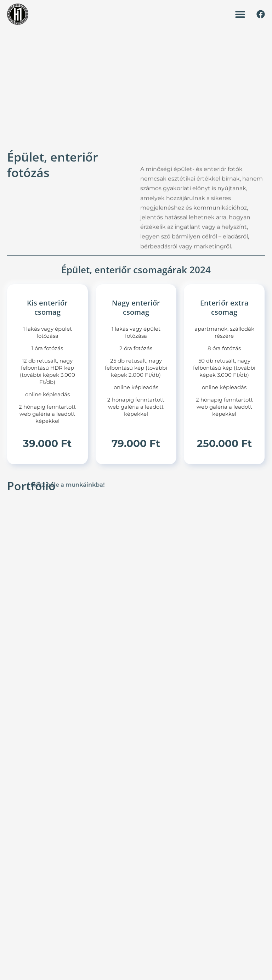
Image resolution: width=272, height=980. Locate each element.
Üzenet (237, 780)
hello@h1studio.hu (70, 840)
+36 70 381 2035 (68, 830)
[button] (240, 14)
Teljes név (241, 710)
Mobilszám (242, 745)
